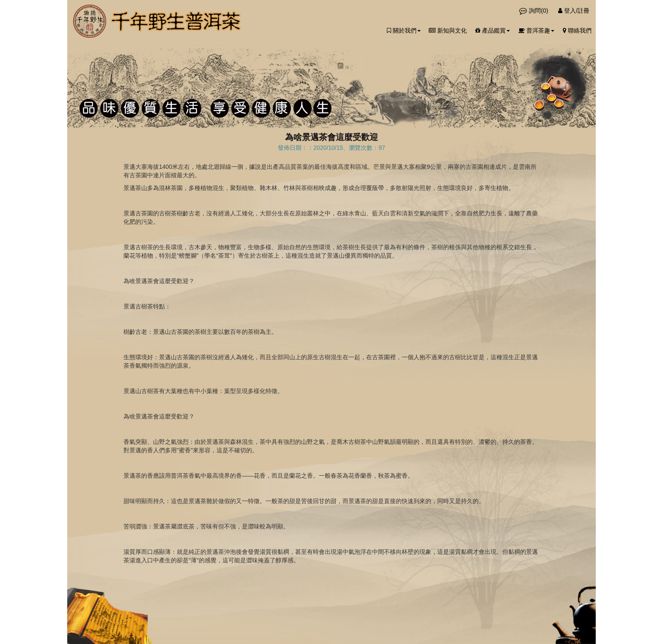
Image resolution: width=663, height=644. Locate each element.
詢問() (534, 11)
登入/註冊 (574, 11)
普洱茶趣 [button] (536, 30)
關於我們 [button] (404, 30)
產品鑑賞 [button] (493, 30)
